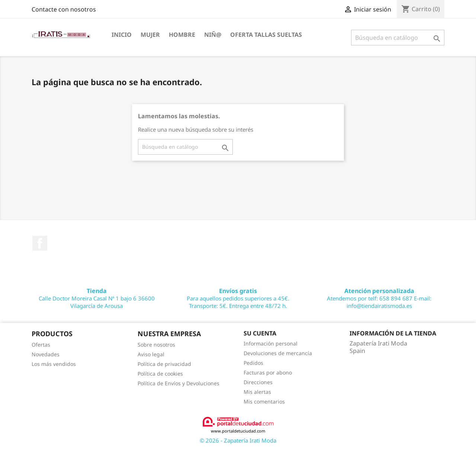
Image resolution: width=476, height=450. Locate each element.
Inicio (122, 35)
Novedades (46, 354)
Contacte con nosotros (64, 9)
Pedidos (253, 363)
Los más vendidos (54, 364)
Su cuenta (260, 333)
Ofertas (41, 345)
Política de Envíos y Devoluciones (178, 383)
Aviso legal (151, 354)
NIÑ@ (213, 35)
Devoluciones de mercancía (278, 353)
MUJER (150, 35)
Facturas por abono (268, 372)
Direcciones (258, 382)
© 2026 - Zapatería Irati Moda (238, 440)
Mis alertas (257, 392)
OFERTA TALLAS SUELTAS (266, 35)
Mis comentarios (264, 401)
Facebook (40, 243)
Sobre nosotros (156, 345)
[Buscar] (398, 38)
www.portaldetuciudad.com (238, 425)
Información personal (271, 343)
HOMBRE (182, 35)
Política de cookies (160, 374)
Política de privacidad (164, 364)
